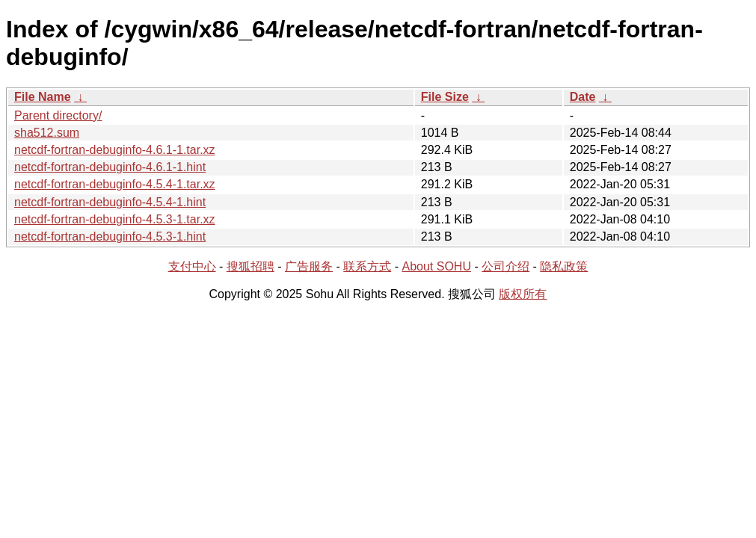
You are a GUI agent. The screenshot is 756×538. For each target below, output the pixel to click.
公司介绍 (505, 266)
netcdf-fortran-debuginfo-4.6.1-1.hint (110, 167)
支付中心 (192, 266)
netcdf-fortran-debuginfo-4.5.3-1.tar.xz (115, 219)
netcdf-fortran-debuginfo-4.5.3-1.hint (110, 236)
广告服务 (309, 266)
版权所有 (523, 294)
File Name (43, 97)
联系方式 (367, 266)
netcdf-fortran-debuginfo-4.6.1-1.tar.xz (115, 150)
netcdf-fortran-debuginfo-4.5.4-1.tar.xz (115, 184)
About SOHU (436, 266)
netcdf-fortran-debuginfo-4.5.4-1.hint (110, 202)
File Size (445, 97)
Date (583, 97)
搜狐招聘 (251, 266)
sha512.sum (47, 133)
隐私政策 (564, 266)
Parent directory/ (58, 115)
